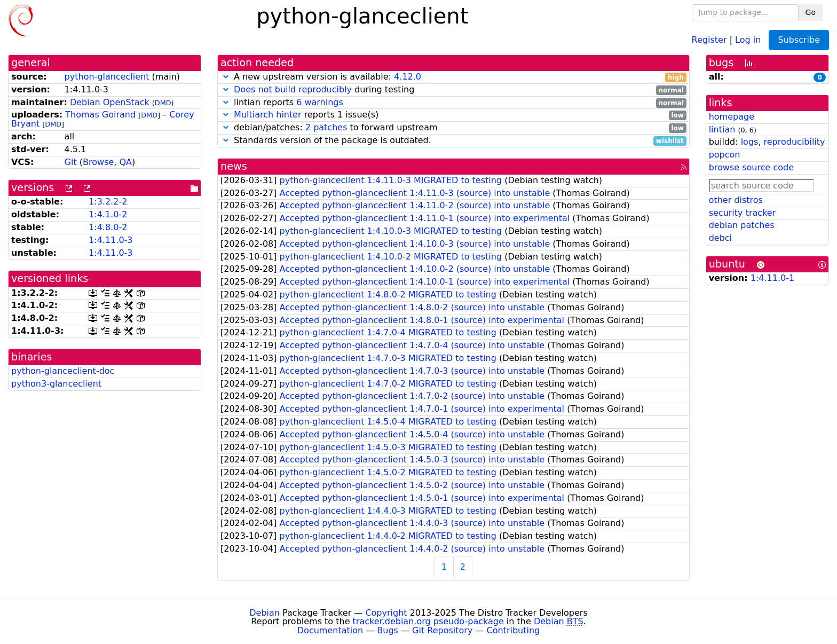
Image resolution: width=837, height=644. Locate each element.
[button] (226, 77)
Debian (264, 613)
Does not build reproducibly (293, 89)
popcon (725, 155)
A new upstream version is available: (453, 77)
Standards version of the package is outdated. (453, 141)
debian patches (742, 225)
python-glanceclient (107, 77)
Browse (98, 162)
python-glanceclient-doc (63, 371)
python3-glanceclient (56, 384)
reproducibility (795, 142)
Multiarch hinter (268, 115)
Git (71, 162)
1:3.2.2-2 (108, 202)
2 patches (326, 127)
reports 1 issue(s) (453, 115)
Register (709, 39)
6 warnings (320, 102)
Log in (748, 39)
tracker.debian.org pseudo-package (428, 621)
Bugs (388, 630)
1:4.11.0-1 (772, 278)
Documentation (330, 630)
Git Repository (442, 630)
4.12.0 (408, 77)
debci (720, 238)
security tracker (743, 213)
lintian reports (453, 103)
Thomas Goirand (100, 115)
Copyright (386, 613)
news (234, 166)
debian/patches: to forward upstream (453, 128)
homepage (732, 117)
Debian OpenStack (110, 102)
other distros (736, 200)
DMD (163, 103)
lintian (722, 129)
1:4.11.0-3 (110, 240)
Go (811, 12)
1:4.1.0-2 (108, 214)
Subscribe (799, 40)
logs (750, 142)
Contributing (514, 630)
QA (125, 162)
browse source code (751, 167)
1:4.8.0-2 (108, 227)
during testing (453, 90)
